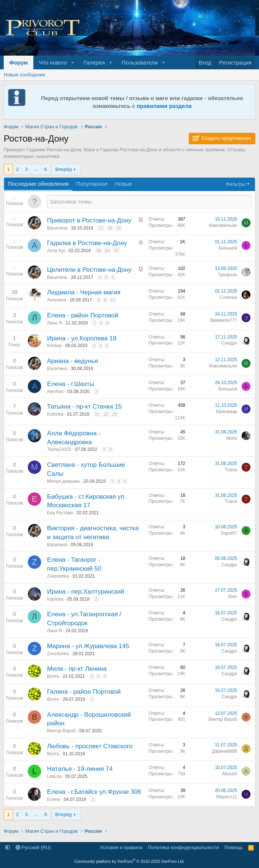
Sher (233, 597)
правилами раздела (164, 106)
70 (116, 251)
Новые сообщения (24, 75)
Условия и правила (121, 847)
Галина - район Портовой (84, 692)
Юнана (54, 346)
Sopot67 (229, 533)
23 (114, 414)
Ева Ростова (60, 513)
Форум (19, 62)
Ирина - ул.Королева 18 (82, 338)
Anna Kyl (56, 251)
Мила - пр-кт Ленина (77, 669)
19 (118, 228)
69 (107, 251)
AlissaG (230, 774)
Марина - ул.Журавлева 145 (88, 646)
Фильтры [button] (235, 184)
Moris (232, 438)
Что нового (53, 62)
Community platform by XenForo (130, 861)
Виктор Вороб (61, 731)
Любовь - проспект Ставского (90, 746)
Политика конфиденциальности (183, 847)
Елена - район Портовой (83, 315)
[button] (73, 62)
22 (106, 414)
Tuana (231, 470)
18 (110, 228)
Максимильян (223, 225)
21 (97, 414)
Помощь (233, 847)
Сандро (229, 343)
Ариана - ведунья (73, 361)
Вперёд (64, 169)
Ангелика (57, 300)
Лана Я (54, 323)
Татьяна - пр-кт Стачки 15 (84, 407)
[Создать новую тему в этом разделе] (150, 202)
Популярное (92, 184)
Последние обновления (38, 184)
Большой (228, 248)
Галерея (94, 62)
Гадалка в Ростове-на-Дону (87, 243)
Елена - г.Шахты (71, 384)
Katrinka (55, 414)
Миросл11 (227, 797)
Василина (57, 228)
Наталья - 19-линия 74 (80, 769)
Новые (123, 184)
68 (99, 251)
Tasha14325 (59, 449)
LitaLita (54, 776)
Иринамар (227, 412)
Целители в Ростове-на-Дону (89, 270)
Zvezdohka (58, 576)
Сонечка (228, 297)
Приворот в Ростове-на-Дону (89, 220)
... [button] (36, 169)
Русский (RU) (33, 847)
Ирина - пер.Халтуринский (86, 592)
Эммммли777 (223, 320)
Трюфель (228, 275)
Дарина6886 (225, 751)
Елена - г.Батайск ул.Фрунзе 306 (94, 792)
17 (101, 228)
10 (113, 300)
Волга (53, 676)
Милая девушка (63, 481)
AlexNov (55, 392)
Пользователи (140, 62)
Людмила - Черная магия (84, 292)
